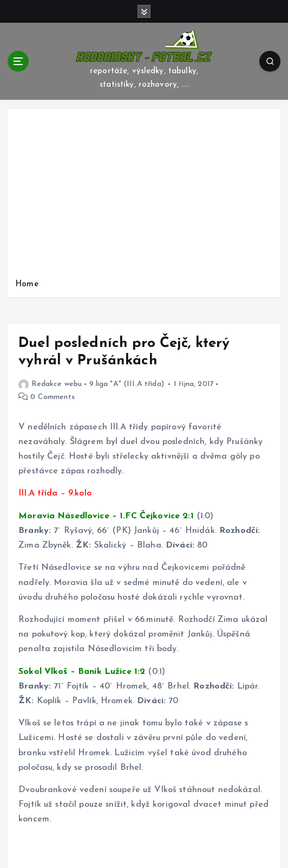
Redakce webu (50, 384)
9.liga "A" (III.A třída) (126, 384)
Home (27, 284)
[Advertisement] (144, 196)
